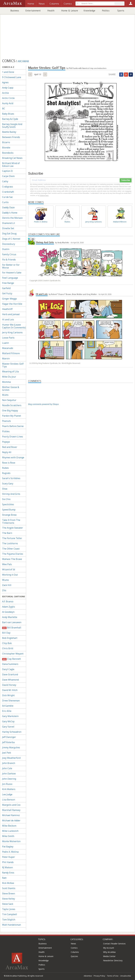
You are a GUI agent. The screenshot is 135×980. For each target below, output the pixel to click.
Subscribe (126, 180)
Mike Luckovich (10, 831)
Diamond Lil (8, 223)
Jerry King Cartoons (12, 332)
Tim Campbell (10, 914)
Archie (5, 93)
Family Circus (9, 254)
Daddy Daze (8, 207)
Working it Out (10, 575)
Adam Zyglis (8, 607)
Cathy (5, 181)
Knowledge (89, 11)
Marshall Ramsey (11, 810)
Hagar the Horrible (12, 304)
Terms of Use (113, 976)
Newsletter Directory (113, 960)
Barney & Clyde (10, 119)
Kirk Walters (9, 789)
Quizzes (74, 956)
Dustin (6, 249)
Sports (121, 11)
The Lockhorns (10, 543)
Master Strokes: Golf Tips (13, 365)
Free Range (8, 283)
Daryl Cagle (8, 669)
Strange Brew (9, 515)
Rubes (5, 468)
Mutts (5, 395)
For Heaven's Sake (12, 273)
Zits (4, 590)
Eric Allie (7, 711)
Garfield (6, 288)
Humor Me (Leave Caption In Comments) (14, 326)
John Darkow (9, 774)
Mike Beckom (9, 826)
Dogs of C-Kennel (11, 239)
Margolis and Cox (11, 805)
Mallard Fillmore (11, 353)
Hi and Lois (8, 319)
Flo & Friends (9, 260)
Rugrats (6, 473)
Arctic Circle (8, 98)
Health (51, 11)
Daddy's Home (10, 213)
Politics (106, 11)
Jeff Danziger (9, 737)
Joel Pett (7, 753)
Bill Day (6, 633)
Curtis (5, 202)
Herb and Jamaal (11, 314)
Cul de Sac (7, 197)
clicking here (44, 195)
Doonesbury (9, 244)
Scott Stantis (9, 888)
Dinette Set (8, 228)
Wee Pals (7, 564)
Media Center (109, 956)
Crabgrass (8, 187)
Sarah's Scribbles (11, 478)
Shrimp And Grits (11, 494)
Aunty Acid (8, 103)
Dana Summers (10, 664)
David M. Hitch (10, 690)
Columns (75, 952)
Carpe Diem (8, 176)
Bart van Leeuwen (12, 622)
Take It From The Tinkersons (11, 521)
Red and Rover (10, 447)
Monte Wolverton (11, 841)
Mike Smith (8, 836)
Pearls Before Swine (13, 426)
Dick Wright (8, 695)
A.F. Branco (8, 601)
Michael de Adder (11, 820)
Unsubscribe (126, 976)
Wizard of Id (8, 569)
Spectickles (8, 504)
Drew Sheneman (11, 701)
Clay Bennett (11, 659)
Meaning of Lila (10, 371)
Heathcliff (7, 309)
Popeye (6, 442)
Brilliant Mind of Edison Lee (11, 165)
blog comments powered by (43, 404)
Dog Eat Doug (9, 234)
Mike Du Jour (9, 377)
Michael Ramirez (11, 815)
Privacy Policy (99, 976)
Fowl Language (10, 278)
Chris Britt (8, 648)
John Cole (7, 768)
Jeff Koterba (8, 742)
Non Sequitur (9, 400)
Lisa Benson (9, 800)
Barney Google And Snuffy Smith (12, 126)
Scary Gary (8, 484)
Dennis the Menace (12, 218)
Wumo (5, 580)
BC (4, 109)
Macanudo (8, 348)
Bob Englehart (10, 638)
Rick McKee (8, 883)
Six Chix (6, 499)
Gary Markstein (10, 716)
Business (15, 11)
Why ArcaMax (109, 952)
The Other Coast (11, 549)
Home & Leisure (70, 11)
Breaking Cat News (12, 158)
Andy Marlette (10, 617)
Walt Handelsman (12, 925)
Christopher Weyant (13, 654)
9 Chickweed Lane (12, 77)
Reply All (7, 452)
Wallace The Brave (12, 559)
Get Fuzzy (7, 293)
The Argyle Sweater (13, 528)
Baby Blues (8, 114)
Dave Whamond (10, 680)
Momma (6, 382)
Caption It (7, 171)
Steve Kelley (8, 899)
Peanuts (6, 421)
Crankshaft (8, 192)
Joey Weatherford (11, 758)
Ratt (4, 878)
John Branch (9, 763)
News (73, 944)
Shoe (5, 489)
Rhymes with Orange (13, 457)
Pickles (6, 431)
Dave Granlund (10, 674)
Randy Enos (8, 873)
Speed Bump (9, 510)
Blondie (6, 148)
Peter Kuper (8, 857)
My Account (109, 948)
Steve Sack (8, 904)
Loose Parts (8, 338)
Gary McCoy (8, 721)
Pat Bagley (8, 847)
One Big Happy (10, 411)
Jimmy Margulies (11, 747)
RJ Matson (7, 867)
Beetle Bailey (9, 132)
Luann (5, 343)
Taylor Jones (9, 909)
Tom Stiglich (9, 920)
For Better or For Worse (11, 266)
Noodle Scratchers (12, 405)
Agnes (5, 82)
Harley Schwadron (12, 732)
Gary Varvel (8, 727)
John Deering (9, 779)
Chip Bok (7, 643)
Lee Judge (7, 794)
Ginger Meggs (9, 299)
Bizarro (6, 142)
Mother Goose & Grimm (11, 389)
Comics (74, 948)
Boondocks (8, 153)
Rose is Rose (9, 463)
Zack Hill (7, 585)
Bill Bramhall (12, 628)
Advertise (88, 976)
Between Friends (11, 137)
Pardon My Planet (12, 416)
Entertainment (33, 11)
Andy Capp (8, 88)
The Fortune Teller (12, 538)
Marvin (6, 359)
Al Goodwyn (8, 612)
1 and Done (8, 72)
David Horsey (9, 685)
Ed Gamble (8, 706)
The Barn (7, 533)
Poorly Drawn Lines (13, 437)
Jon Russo (7, 784)
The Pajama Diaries (13, 554)
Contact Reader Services (114, 944)
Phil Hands (8, 862)
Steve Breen (8, 893)
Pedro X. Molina (10, 852)
